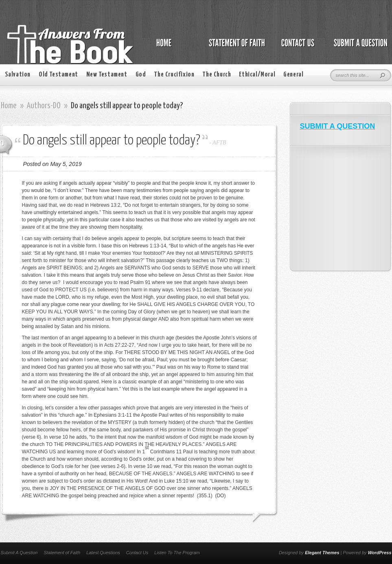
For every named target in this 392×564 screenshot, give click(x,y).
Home (9, 106)
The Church (217, 75)
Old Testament (58, 75)
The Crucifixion (174, 75)
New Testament (107, 75)
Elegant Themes (322, 553)
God (141, 75)
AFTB (219, 143)
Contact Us (137, 553)
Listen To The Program (177, 553)
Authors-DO (44, 106)
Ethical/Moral (257, 75)
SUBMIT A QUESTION (338, 126)
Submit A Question (19, 553)
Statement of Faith (62, 553)
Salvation (18, 75)
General (293, 75)
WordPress (380, 553)
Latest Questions (103, 553)
